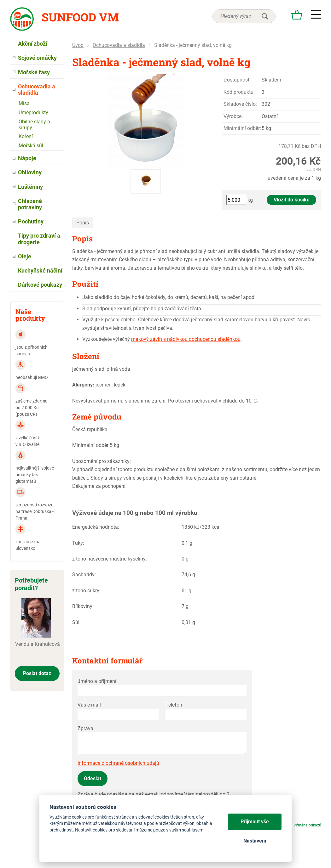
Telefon (174, 705)
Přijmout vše (255, 822)
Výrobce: (233, 116)
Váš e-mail (89, 705)
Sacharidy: (84, 575)
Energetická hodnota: (96, 527)
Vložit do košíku (292, 200)
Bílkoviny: (83, 606)
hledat (265, 16)
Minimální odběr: (242, 128)
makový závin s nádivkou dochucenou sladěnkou (186, 339)
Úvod (78, 45)
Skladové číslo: (240, 104)
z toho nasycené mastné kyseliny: (110, 559)
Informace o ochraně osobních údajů (118, 763)
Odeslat (93, 778)
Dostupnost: (237, 80)
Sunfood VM (80, 17)
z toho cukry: (86, 591)
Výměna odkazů (307, 825)
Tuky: (78, 543)
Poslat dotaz (37, 673)
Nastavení (255, 841)
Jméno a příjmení (97, 681)
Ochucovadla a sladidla (119, 45)
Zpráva (85, 728)
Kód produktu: (239, 92)
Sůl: (76, 622)
